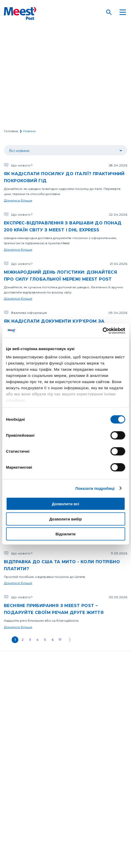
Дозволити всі (66, 504)
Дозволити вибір (66, 519)
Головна (11, 131)
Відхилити (65, 534)
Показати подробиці (95, 488)
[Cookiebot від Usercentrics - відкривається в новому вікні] (102, 331)
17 (60, 640)
